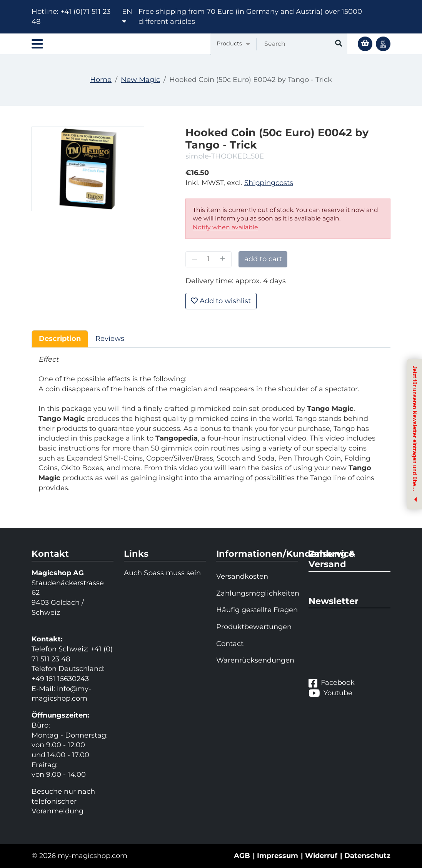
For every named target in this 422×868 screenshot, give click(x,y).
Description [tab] (60, 339)
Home (101, 80)
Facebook (332, 683)
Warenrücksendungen (255, 660)
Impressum (278, 856)
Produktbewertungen (254, 627)
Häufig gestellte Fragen (257, 610)
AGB (242, 856)
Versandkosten (242, 576)
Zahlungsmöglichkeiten (257, 593)
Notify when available (225, 227)
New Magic (140, 80)
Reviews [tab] (110, 339)
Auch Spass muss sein (162, 573)
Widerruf (321, 856)
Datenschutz (367, 856)
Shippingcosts (269, 183)
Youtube (330, 693)
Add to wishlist (221, 301)
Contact (230, 644)
